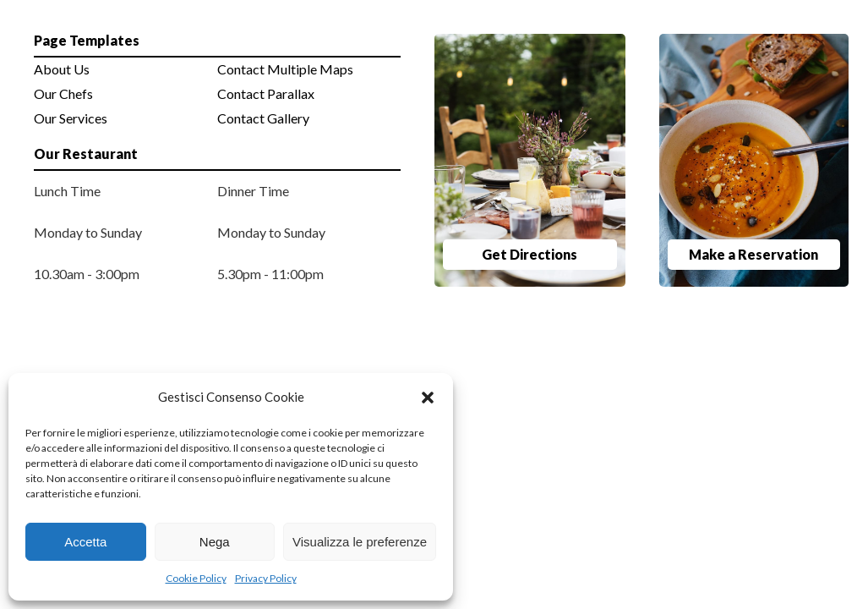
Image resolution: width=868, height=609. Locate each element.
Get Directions (530, 254)
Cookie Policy (196, 578)
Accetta (85, 542)
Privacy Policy (266, 578)
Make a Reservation (753, 254)
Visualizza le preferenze (360, 542)
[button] (428, 398)
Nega (215, 542)
